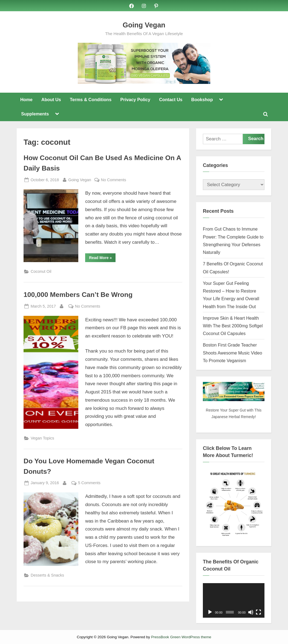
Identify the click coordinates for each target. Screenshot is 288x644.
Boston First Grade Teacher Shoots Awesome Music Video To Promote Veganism (233, 353)
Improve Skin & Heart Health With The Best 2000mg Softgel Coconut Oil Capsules (233, 326)
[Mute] (251, 612)
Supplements (35, 114)
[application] (234, 601)
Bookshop (202, 100)
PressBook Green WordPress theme (181, 637)
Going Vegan (144, 25)
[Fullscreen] (258, 612)
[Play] (210, 612)
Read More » (102, 259)
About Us (51, 100)
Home (26, 100)
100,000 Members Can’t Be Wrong (78, 295)
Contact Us (171, 100)
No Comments (114, 180)
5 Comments (89, 483)
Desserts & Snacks (47, 575)
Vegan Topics (42, 438)
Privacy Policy (135, 100)
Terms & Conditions (91, 100)
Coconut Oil (41, 272)
